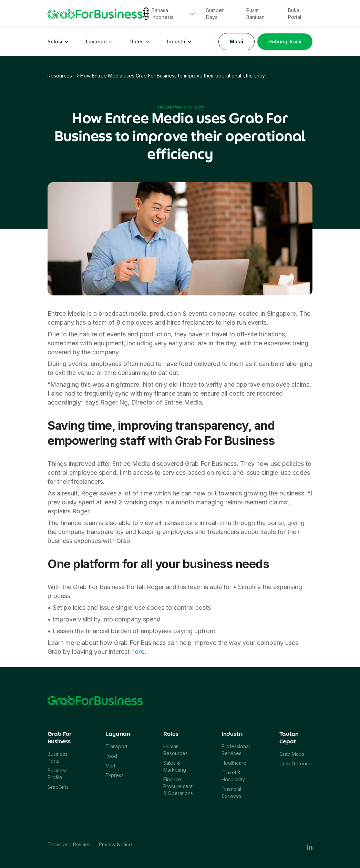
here (138, 652)
